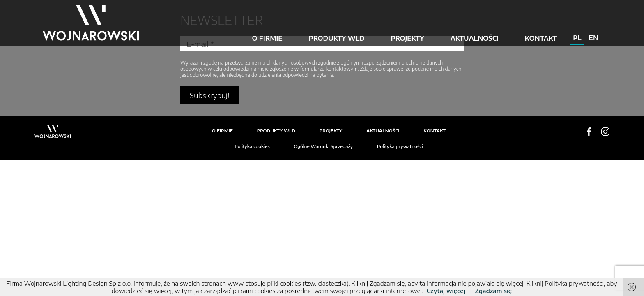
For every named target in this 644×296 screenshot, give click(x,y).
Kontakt (541, 38)
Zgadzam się (494, 291)
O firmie (267, 38)
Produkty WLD (337, 38)
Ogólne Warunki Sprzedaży (323, 146)
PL (577, 38)
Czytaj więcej (446, 291)
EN (594, 38)
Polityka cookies (252, 146)
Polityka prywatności (400, 146)
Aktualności (475, 38)
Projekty (408, 38)
